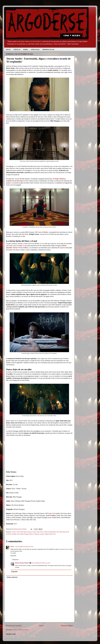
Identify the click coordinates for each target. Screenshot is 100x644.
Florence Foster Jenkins (20, 248)
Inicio (41, 626)
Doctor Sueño (44, 532)
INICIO (8, 50)
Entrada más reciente (14, 626)
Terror (54, 534)
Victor (12, 547)
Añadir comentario (12, 577)
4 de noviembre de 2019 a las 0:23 (24, 547)
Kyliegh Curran (16, 534)
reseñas (42, 534)
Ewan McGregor (61, 532)
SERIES (26, 50)
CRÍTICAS (17, 50)
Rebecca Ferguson (34, 534)
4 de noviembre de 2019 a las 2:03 (41, 563)
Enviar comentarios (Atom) (21, 630)
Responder (13, 556)
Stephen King (48, 534)
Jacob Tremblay (51, 515)
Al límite (45, 232)
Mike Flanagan (25, 534)
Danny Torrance (28, 532)
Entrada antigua (67, 626)
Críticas (14, 532)
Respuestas (15, 560)
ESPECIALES (35, 50)
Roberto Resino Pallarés (22, 563)
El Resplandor (52, 532)
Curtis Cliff (20, 532)
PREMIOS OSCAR (48, 50)
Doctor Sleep (36, 532)
